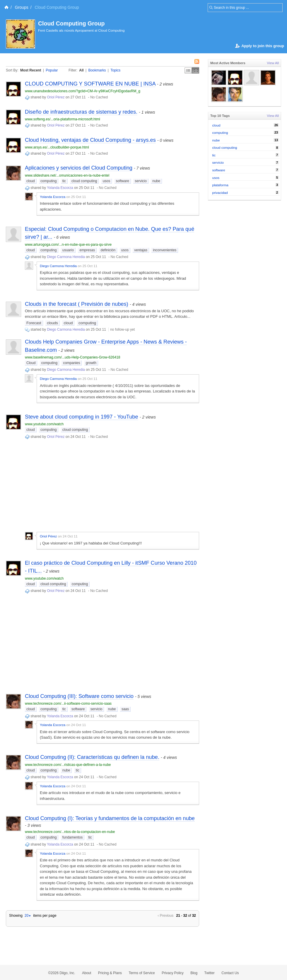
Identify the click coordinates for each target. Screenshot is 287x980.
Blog (194, 973)
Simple (188, 70)
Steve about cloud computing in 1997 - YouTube (82, 417)
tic (64, 181)
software (123, 181)
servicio (141, 181)
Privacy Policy (173, 973)
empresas (87, 250)
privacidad (220, 193)
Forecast (34, 323)
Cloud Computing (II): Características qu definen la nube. (92, 757)
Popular (52, 70)
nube (156, 181)
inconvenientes (165, 250)
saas (125, 709)
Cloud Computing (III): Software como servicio (79, 696)
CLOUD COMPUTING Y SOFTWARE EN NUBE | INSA (90, 84)
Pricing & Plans (110, 973)
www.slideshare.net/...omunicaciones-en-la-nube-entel (67, 175)
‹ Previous (165, 916)
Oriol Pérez (56, 97)
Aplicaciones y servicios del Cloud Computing (79, 168)
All (81, 70)
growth (91, 363)
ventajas (141, 250)
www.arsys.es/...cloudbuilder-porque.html (57, 147)
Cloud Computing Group (71, 23)
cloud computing (84, 181)
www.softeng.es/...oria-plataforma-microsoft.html (63, 119)
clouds (52, 323)
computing (48, 181)
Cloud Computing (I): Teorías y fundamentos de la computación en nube (110, 818)
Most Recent (31, 70)
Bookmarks (97, 70)
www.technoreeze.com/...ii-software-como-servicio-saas (68, 704)
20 (28, 916)
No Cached (99, 97)
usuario (68, 250)
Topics (115, 70)
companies (71, 363)
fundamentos (72, 837)
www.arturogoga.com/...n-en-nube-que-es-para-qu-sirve (68, 245)
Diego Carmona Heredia (66, 257)
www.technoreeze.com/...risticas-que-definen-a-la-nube (68, 765)
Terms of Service (142, 973)
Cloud (31, 363)
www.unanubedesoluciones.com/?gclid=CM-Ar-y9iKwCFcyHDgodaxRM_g (83, 91)
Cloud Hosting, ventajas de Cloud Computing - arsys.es (90, 140)
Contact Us (230, 973)
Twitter (210, 973)
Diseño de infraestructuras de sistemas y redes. (81, 112)
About (87, 973)
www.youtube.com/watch (44, 424)
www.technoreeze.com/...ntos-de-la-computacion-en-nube (70, 832)
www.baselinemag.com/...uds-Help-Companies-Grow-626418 (72, 357)
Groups (22, 7)
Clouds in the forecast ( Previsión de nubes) (77, 304)
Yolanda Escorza (60, 188)
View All (273, 63)
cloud (31, 181)
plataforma (220, 185)
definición (108, 250)
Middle (195, 70)
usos (106, 181)
